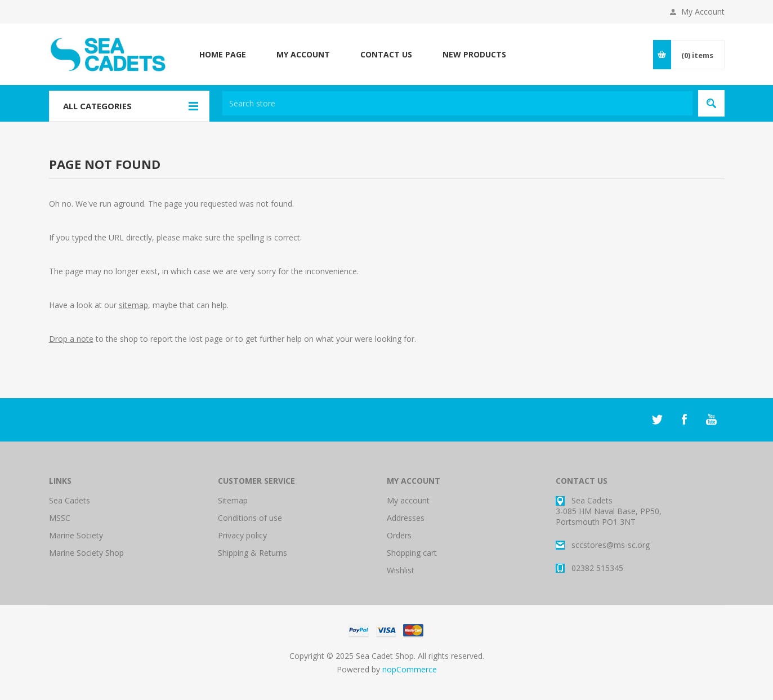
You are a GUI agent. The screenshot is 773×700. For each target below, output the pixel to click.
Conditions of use (250, 518)
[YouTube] (711, 420)
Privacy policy (242, 535)
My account (408, 500)
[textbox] (457, 103)
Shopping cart (412, 553)
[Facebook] (684, 420)
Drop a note (71, 339)
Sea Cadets (70, 500)
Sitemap (233, 500)
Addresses (406, 518)
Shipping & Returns (253, 553)
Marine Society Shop (86, 553)
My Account (703, 12)
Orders (399, 535)
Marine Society (76, 535)
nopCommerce (410, 669)
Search (711, 103)
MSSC (60, 518)
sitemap (133, 305)
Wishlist (401, 570)
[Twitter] (657, 420)
